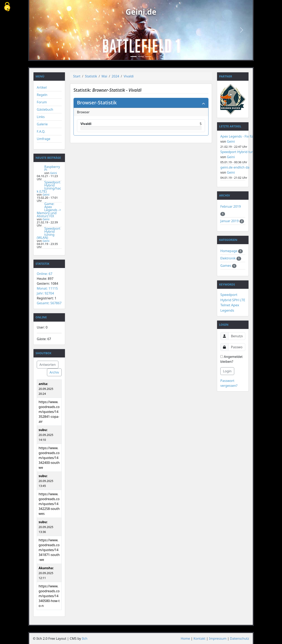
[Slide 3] (148, 57)
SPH (235, 300)
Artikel (42, 87)
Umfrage (43, 139)
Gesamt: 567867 (49, 303)
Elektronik (228, 258)
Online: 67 (45, 274)
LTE (242, 300)
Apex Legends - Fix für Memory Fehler (249, 136)
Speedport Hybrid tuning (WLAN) (48, 233)
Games (226, 266)
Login (227, 371)
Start (77, 76)
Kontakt (200, 638)
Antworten (47, 365)
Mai (104, 76)
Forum (42, 102)
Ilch (85, 638)
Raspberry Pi (52, 168)
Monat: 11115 (47, 288)
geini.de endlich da (235, 167)
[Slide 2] (141, 57)
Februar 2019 (231, 206)
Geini (54, 173)
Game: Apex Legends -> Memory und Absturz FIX (49, 210)
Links (41, 117)
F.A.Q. (41, 131)
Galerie (42, 124)
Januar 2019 (230, 221)
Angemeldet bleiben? (231, 359)
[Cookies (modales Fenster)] (7, 7)
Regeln (42, 95)
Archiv (54, 372)
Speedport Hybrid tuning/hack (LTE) (49, 187)
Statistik (91, 76)
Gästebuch (45, 109)
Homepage (229, 251)
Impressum (218, 638)
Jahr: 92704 (45, 293)
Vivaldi (129, 76)
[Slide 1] (134, 57)
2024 (115, 76)
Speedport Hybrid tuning (239, 152)
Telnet (225, 305)
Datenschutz (240, 638)
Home (185, 638)
